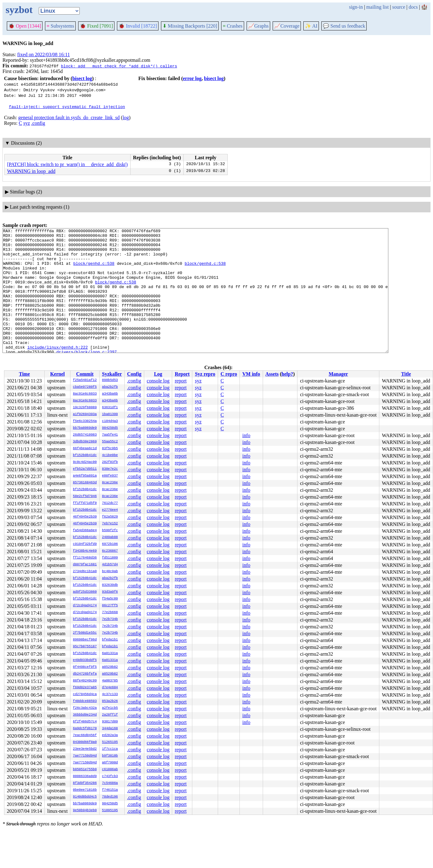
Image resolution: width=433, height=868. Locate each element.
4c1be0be (110, 455)
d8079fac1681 (85, 565)
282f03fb (110, 462)
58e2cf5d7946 (85, 496)
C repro (229, 374)
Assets (272, 374)
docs (413, 7)
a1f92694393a (85, 414)
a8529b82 (110, 667)
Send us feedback (344, 26)
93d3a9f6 (110, 592)
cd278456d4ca (85, 694)
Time (24, 374)
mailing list (377, 7)
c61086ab (110, 770)
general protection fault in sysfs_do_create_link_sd (69, 118)
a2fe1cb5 (110, 708)
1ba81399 (110, 414)
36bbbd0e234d (85, 715)
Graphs (258, 26)
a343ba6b (110, 394)
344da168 (110, 729)
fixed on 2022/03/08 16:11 (44, 54)
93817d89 (110, 722)
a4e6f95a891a (85, 476)
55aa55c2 (110, 442)
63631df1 (110, 408)
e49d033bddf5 (85, 660)
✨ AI (311, 26)
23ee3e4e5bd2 (85, 749)
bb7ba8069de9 (85, 428)
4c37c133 (110, 694)
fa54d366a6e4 (85, 531)
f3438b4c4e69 (85, 551)
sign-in (356, 7)
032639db (110, 585)
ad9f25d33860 (85, 592)
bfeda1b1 (110, 640)
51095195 (110, 811)
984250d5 (110, 428)
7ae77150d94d (85, 756)
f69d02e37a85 (85, 688)
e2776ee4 (110, 510)
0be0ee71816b (85, 790)
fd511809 (110, 558)
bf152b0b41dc (85, 455)
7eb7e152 (110, 524)
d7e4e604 (110, 688)
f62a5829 (110, 517)
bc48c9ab (110, 572)
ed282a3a (110, 735)
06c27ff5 (110, 606)
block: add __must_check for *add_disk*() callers (119, 66)
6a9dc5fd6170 (85, 729)
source (399, 7)
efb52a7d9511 (85, 469)
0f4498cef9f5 (85, 667)
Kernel (58, 374)
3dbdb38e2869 (85, 442)
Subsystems (60, 26)
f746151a (110, 790)
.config (38, 123)
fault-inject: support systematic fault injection (67, 106)
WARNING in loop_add (31, 171)
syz (27, 123)
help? (287, 374)
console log (158, 381)
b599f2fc (110, 531)
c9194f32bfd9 (85, 544)
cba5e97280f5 (85, 387)
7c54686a (110, 783)
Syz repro (205, 374)
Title (406, 374)
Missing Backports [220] (190, 26)
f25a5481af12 (85, 380)
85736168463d (85, 483)
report (181, 381)
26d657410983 (85, 435)
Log (158, 374)
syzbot (19, 10)
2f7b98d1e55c (85, 633)
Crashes (233, 26)
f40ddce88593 (85, 701)
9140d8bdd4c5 (85, 797)
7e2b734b (110, 619)
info (246, 435)
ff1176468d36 (85, 558)
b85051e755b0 (85, 770)
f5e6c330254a (85, 421)
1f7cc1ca (110, 749)
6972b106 (110, 544)
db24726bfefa (85, 674)
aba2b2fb (110, 387)
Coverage (287, 26)
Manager (338, 374)
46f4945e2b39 (85, 517)
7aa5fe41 (110, 435)
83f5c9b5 (110, 449)
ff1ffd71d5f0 (85, 503)
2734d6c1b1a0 (85, 572)
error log (192, 78)
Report (182, 374)
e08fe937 (110, 476)
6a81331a (110, 653)
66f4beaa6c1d (85, 449)
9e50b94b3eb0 (85, 811)
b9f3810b (110, 756)
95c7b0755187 (85, 647)
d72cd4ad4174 (85, 606)
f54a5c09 (110, 599)
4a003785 (110, 681)
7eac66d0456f (85, 735)
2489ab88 (110, 537)
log (126, 118)
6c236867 (110, 551)
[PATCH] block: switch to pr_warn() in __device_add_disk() (67, 164)
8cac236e (110, 483)
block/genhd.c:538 (94, 271)
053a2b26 (110, 701)
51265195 (110, 742)
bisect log (82, 78)
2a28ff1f (110, 715)
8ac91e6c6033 (85, 394)
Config (134, 374)
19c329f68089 (85, 408)
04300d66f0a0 (85, 742)
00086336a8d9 (85, 776)
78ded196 (110, 797)
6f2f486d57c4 (85, 722)
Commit (85, 374)
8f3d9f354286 (85, 783)
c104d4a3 (110, 421)
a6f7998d (110, 763)
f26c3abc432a (85, 708)
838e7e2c (110, 469)
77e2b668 (110, 613)
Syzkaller (112, 374)
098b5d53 (110, 380)
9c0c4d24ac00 (85, 462)
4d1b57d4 (110, 565)
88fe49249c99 (85, 681)
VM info (251, 374)
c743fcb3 (110, 776)
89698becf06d (85, 640)
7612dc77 (110, 503)
